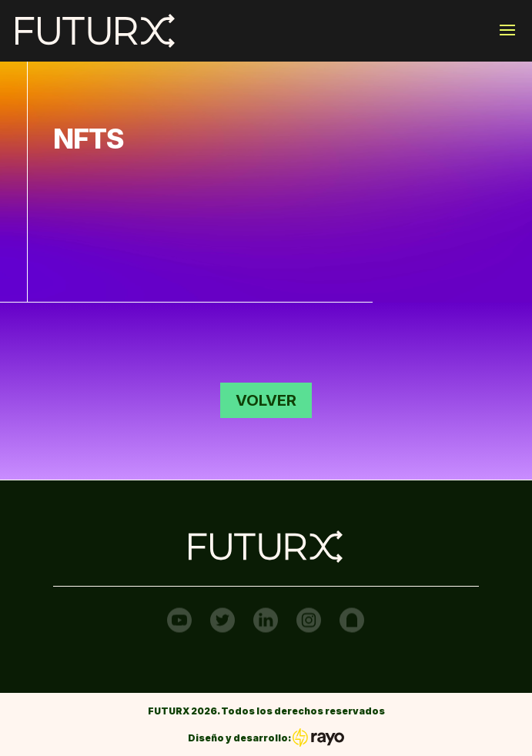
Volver (266, 400)
